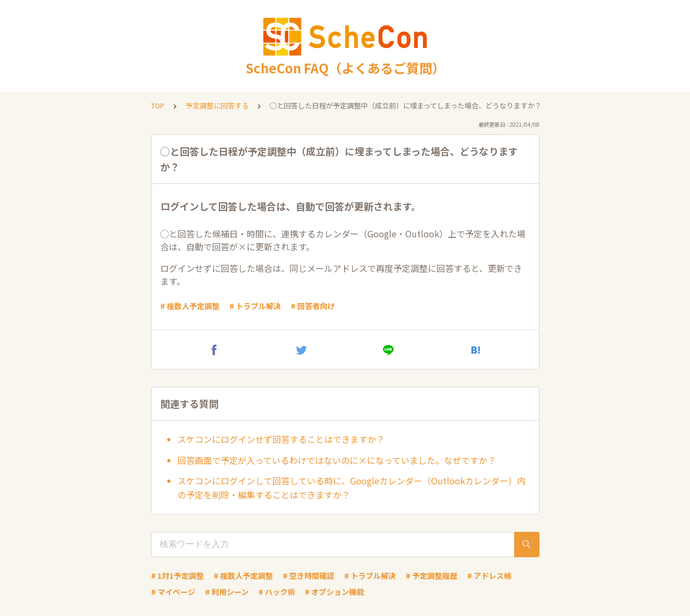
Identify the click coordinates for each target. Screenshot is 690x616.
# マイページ (173, 592)
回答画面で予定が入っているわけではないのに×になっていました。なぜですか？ (337, 460)
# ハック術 (277, 592)
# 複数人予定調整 (190, 306)
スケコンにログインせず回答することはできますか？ (281, 439)
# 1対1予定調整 (177, 576)
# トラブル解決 (255, 306)
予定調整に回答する (217, 105)
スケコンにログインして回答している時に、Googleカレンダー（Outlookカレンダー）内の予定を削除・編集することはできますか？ (351, 488)
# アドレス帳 (489, 576)
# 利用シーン (227, 592)
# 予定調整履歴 (432, 576)
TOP (158, 105)
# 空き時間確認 (309, 576)
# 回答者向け (313, 306)
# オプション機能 (334, 592)
